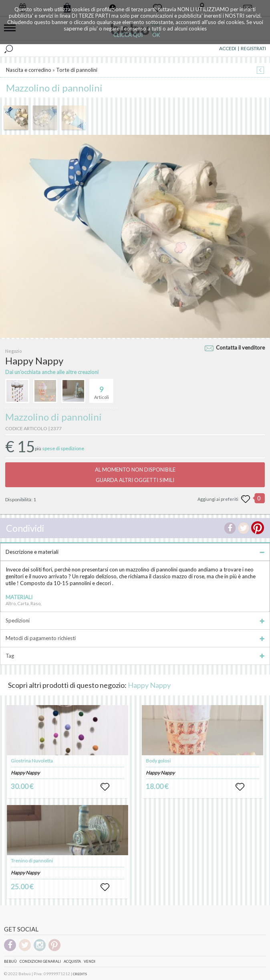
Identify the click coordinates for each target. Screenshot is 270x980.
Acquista (72, 961)
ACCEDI (228, 48)
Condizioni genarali (40, 961)
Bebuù (10, 961)
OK (156, 35)
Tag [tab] (135, 656)
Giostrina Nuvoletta (32, 761)
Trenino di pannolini (32, 861)
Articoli (102, 389)
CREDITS (80, 974)
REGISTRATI (253, 48)
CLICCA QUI (128, 35)
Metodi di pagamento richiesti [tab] (135, 638)
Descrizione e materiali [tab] (135, 552)
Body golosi (158, 761)
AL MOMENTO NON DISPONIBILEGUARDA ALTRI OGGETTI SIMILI (135, 475)
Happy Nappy (149, 685)
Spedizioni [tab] (135, 620)
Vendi (90, 961)
